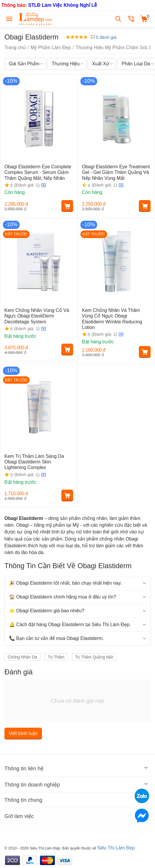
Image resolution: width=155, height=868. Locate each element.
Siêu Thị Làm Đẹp (116, 848)
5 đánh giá (103, 37)
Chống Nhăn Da (22, 657)
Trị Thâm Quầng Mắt (94, 657)
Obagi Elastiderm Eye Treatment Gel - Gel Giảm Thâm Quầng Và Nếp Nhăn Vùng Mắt (116, 172)
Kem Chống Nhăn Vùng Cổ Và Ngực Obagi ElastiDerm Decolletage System (37, 316)
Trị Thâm (56, 657)
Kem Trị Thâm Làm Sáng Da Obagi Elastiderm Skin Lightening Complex (34, 462)
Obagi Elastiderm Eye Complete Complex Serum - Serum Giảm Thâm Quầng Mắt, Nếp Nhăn (38, 172)
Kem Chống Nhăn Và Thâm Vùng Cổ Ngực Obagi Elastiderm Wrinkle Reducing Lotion (112, 319)
